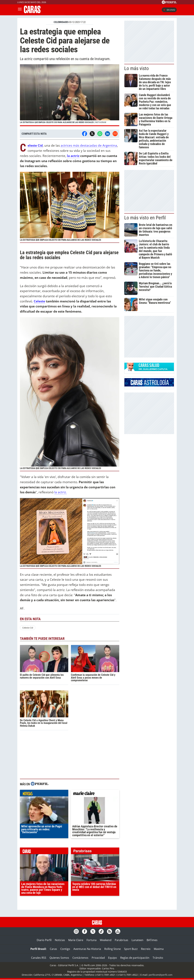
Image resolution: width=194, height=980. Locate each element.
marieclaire (95, 794)
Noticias (60, 940)
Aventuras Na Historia (87, 949)
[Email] (115, 134)
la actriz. (61, 492)
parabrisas (95, 852)
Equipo (113, 958)
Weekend (106, 940)
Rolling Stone (113, 949)
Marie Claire (76, 940)
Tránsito (158, 958)
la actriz (73, 156)
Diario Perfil (44, 940)
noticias (44, 794)
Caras (53, 949)
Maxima (159, 949)
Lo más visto (137, 68)
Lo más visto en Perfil (145, 218)
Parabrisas (121, 940)
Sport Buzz (131, 949)
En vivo (169, 10)
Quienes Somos (59, 958)
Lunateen (137, 940)
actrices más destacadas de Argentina (89, 145)
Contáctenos (80, 958)
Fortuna (92, 940)
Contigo (65, 949)
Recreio (146, 949)
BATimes (152, 940)
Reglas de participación (135, 958)
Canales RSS (39, 958)
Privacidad (98, 958)
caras (44, 852)
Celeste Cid (28, 628)
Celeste (39, 301)
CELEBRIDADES (61, 22)
